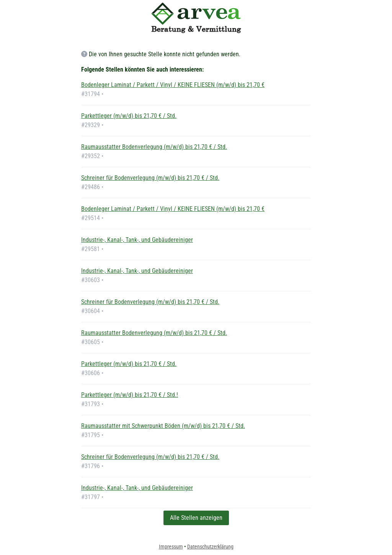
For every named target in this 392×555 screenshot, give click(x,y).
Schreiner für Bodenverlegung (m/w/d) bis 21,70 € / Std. (150, 178)
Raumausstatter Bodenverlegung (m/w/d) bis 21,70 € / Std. (154, 147)
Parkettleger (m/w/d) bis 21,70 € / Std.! (130, 395)
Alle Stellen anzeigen (196, 518)
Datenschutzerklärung (210, 547)
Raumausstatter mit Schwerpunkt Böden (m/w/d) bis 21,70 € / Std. (163, 426)
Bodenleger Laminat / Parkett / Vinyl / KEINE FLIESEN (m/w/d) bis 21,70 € (173, 85)
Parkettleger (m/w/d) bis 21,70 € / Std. (129, 116)
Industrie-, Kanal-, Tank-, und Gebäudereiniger (137, 240)
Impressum (171, 547)
